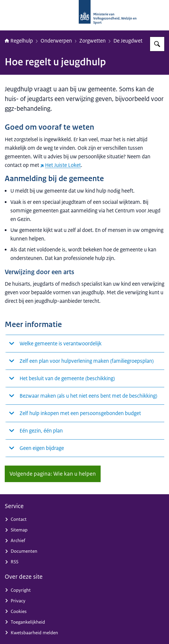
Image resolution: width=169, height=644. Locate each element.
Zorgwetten (92, 41)
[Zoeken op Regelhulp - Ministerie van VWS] (157, 44)
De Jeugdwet (128, 41)
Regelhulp (19, 41)
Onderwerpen (56, 41)
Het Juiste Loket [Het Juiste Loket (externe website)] (61, 165)
